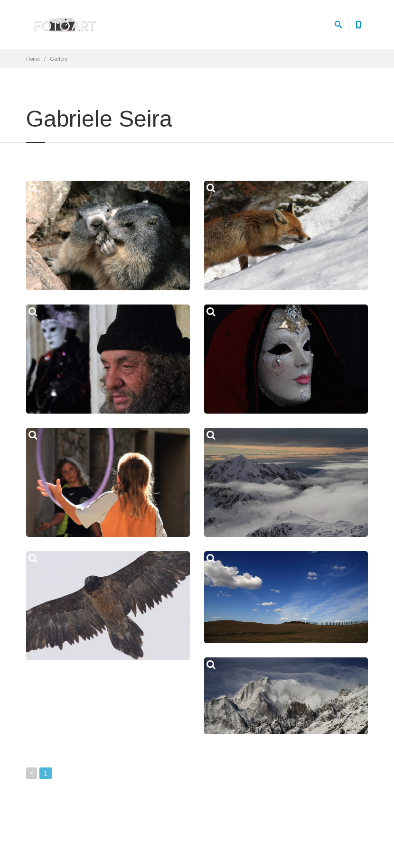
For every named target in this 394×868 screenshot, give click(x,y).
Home (33, 59)
